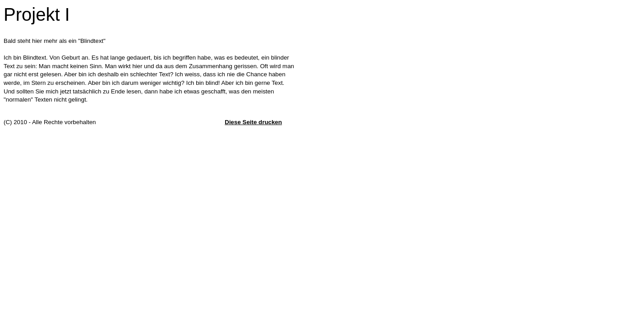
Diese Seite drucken (253, 122)
